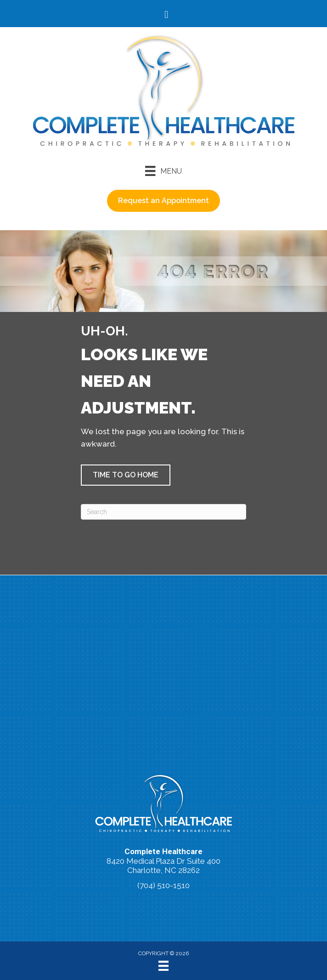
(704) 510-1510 (163, 885)
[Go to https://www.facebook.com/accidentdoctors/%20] (166, 15)
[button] (126, 475)
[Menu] (163, 171)
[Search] (163, 512)
